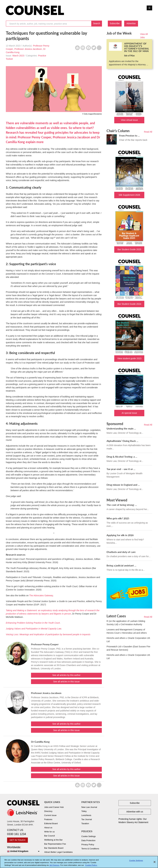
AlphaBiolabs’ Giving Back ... (122, 441)
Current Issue (50, 815)
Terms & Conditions (90, 849)
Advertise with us (135, 812)
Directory (48, 811)
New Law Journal (89, 807)
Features (48, 819)
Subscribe (115, 23)
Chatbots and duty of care (121, 552)
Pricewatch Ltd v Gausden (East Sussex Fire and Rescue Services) (128, 648)
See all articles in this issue (66, 682)
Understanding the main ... (121, 428)
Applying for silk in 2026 (120, 535)
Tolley (84, 811)
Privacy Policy (88, 845)
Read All (148, 132)
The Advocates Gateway (41, 595)
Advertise (131, 23)
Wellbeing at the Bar (53, 840)
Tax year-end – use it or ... (121, 469)
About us (48, 828)
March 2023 (18, 56)
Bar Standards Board (54, 848)
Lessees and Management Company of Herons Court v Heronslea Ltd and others (127, 631)
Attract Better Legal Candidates (58, 852)
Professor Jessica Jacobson (28, 49)
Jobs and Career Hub (54, 807)
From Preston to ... (129, 135)
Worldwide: (23, 849)
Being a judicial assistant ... (121, 565)
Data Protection (88, 840)
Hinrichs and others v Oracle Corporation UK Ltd (128, 640)
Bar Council (49, 836)
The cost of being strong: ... (122, 505)
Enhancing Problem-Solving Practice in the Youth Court (33, 623)
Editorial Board (51, 823)
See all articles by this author (66, 675)
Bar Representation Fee (55, 844)
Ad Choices (54, 867)
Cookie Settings (89, 836)
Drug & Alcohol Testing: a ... (122, 457)
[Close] (155, 864)
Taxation (85, 823)
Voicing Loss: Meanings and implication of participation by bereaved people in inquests (48, 634)
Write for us (49, 832)
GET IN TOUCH (17, 840)
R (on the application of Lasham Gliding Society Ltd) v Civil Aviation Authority (126, 623)
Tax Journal (87, 819)
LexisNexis (86, 815)
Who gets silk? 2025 (118, 518)
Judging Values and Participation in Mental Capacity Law (33, 629)
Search (97, 23)
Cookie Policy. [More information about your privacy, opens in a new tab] (91, 867)
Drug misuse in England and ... (123, 485)
